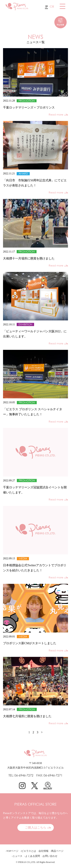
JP (46, 7)
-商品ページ (57, 851)
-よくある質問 (32, 856)
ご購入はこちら (36, 828)
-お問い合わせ (50, 856)
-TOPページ (12, 851)
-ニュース (17, 856)
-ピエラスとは (28, 851)
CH (52, 7)
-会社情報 (43, 851)
